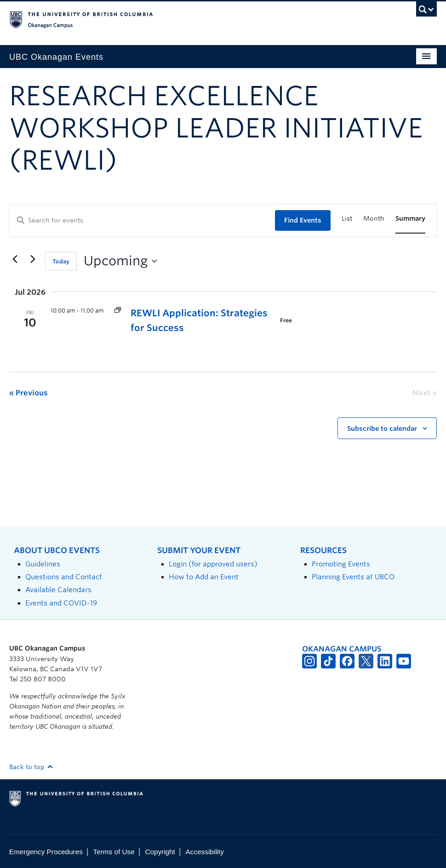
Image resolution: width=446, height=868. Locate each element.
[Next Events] (33, 259)
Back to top (31, 767)
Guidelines (43, 564)
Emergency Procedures (46, 852)
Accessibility (205, 852)
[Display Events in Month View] (374, 219)
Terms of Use (114, 852)
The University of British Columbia (191, 19)
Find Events (303, 220)
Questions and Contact (64, 577)
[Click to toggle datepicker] (120, 261)
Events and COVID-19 (61, 603)
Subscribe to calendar (382, 428)
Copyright (160, 852)
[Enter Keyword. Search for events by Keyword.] (142, 220)
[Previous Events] (15, 259)
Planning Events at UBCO (353, 577)
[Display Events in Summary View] (410, 219)
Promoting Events (341, 564)
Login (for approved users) (213, 564)
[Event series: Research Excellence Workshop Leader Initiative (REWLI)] (118, 311)
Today (61, 261)
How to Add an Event (204, 577)
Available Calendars (58, 590)
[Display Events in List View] (347, 219)
